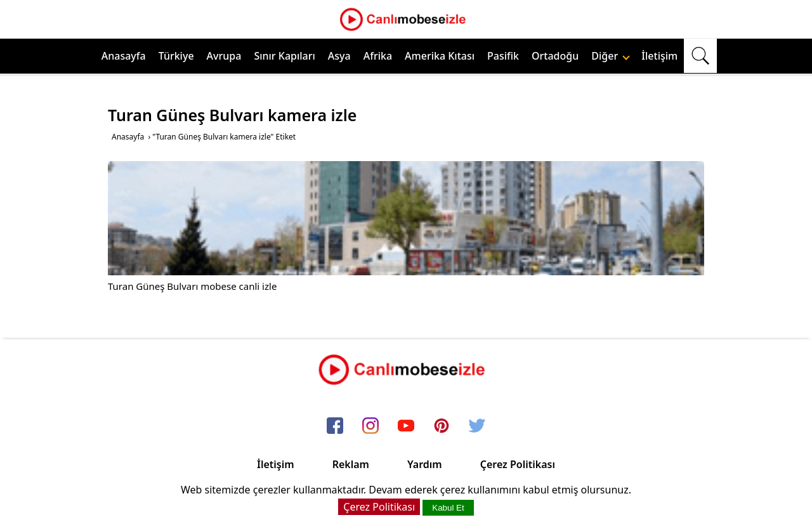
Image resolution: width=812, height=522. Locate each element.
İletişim (659, 56)
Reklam (351, 464)
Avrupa (224, 56)
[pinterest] (442, 426)
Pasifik (503, 56)
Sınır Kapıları (284, 56)
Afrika (378, 56)
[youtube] (406, 426)
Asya (339, 56)
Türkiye (176, 56)
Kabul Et (448, 508)
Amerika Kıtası (440, 56)
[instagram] (370, 426)
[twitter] (477, 426)
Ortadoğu (555, 56)
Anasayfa (124, 56)
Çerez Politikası (518, 464)
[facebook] (335, 426)
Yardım (425, 464)
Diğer (611, 56)
